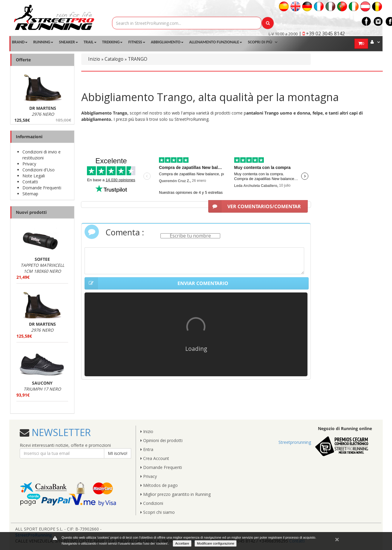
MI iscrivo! (118, 453)
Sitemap (30, 194)
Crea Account (155, 458)
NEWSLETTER (60, 432)
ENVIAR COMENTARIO (156, 284)
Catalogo (114, 59)
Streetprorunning (295, 442)
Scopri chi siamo (158, 512)
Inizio (94, 59)
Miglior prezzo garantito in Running (176, 494)
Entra (147, 449)
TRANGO (138, 59)
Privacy (29, 164)
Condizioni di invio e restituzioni (42, 155)
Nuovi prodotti (31, 212)
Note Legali (34, 176)
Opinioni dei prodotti (161, 440)
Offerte (23, 60)
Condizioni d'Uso (39, 170)
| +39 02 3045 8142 (322, 33)
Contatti (30, 182)
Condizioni (152, 503)
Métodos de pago (159, 485)
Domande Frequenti (42, 188)
